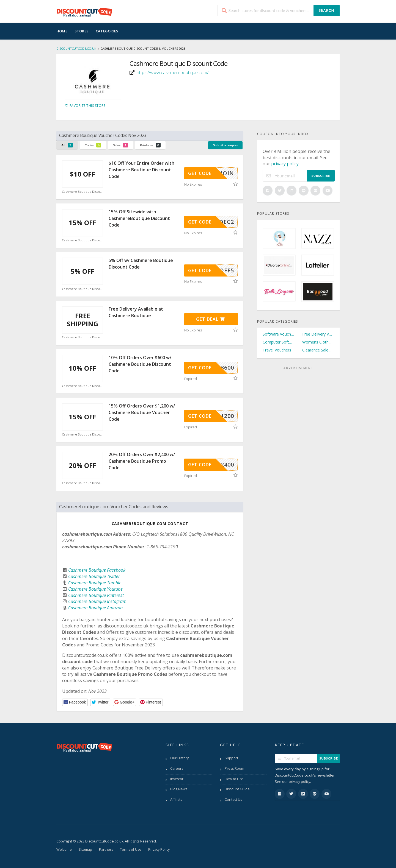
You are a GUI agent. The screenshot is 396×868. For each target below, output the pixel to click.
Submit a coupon (225, 145)
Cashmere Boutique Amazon (95, 608)
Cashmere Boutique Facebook (97, 570)
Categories (107, 31)
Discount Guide (237, 789)
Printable (150, 145)
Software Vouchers (279, 334)
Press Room (234, 768)
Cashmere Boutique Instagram (97, 601)
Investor (177, 779)
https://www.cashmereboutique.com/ (173, 72)
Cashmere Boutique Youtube (95, 589)
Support (231, 758)
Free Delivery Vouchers (318, 334)
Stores (82, 31)
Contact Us (233, 799)
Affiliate (176, 799)
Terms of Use (131, 849)
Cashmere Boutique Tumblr (94, 583)
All (67, 145)
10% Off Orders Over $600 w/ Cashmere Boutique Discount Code (140, 364)
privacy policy (285, 164)
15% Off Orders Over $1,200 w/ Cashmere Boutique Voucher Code (142, 412)
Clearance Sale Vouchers (318, 350)
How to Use (234, 779)
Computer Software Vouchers (279, 342)
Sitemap (85, 849)
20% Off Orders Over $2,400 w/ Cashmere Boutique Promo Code (142, 461)
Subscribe (321, 176)
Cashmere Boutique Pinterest (96, 595)
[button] (75, 702)
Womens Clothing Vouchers (318, 342)
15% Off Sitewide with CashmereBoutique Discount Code (139, 218)
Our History (179, 758)
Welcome (64, 849)
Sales (121, 145)
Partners (106, 849)
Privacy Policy (159, 849)
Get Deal (211, 319)
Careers (177, 768)
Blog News (179, 789)
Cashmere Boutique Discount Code (82, 192)
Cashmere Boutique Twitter (94, 576)
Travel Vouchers (277, 350)
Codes (93, 145)
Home (62, 31)
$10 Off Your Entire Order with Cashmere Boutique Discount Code (141, 170)
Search (326, 10)
